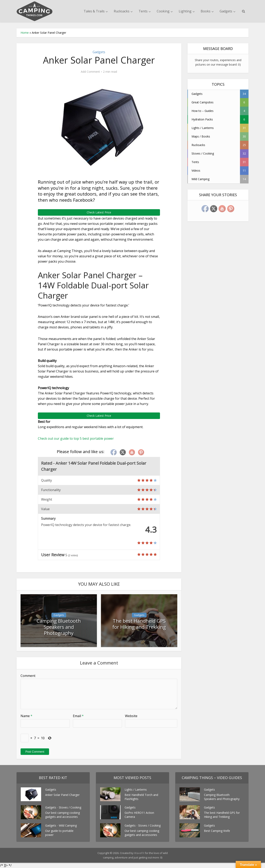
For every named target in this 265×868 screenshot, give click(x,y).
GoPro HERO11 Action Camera (139, 815)
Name (26, 716)
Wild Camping (68, 825)
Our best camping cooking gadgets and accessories (62, 815)
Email (78, 716)
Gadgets (226, 11)
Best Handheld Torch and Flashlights (141, 797)
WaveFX (139, 853)
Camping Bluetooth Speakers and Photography (59, 623)
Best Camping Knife (217, 831)
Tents (143, 11)
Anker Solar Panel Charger (62, 795)
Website (131, 716)
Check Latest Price (99, 212)
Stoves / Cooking (70, 807)
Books (206, 11)
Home (25, 33)
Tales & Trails (94, 11)
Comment (28, 676)
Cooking (163, 11)
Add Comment (90, 72)
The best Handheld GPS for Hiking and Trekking (139, 623)
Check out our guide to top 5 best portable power (76, 438)
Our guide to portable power (59, 833)
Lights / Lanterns (136, 790)
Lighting (185, 11)
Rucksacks (122, 11)
